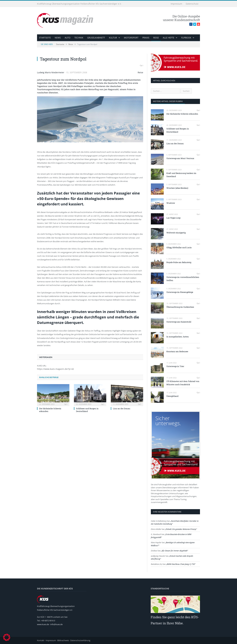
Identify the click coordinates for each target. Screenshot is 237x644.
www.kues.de (43, 624)
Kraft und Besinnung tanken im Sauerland (181, 175)
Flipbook (186, 38)
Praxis (146, 38)
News (58, 38)
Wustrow (171, 203)
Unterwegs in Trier (175, 366)
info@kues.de (56, 624)
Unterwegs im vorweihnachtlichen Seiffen (183, 279)
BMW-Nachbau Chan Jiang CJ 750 (181, 564)
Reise (156, 38)
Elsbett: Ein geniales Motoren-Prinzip (181, 529)
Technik (79, 38)
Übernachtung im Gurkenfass (180, 307)
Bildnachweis (63, 640)
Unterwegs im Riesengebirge (180, 292)
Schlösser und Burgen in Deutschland (87, 410)
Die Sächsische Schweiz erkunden (182, 114)
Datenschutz (192, 4)
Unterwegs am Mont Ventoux (180, 158)
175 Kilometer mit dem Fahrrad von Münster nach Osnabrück (183, 383)
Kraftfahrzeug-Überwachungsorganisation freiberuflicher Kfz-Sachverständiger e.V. (79, 4)
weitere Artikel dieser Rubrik (168, 101)
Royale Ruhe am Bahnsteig (179, 262)
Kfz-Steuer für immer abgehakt (175, 551)
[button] (7, 637)
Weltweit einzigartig (176, 233)
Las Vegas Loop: (174, 218)
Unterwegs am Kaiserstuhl (179, 322)
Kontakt (41, 640)
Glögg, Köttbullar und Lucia (179, 247)
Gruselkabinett (96, 38)
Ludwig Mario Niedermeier (51, 72)
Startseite (45, 38)
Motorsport (131, 38)
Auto (68, 38)
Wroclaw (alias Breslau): (177, 188)
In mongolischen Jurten (178, 337)
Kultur (113, 38)
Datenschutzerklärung (80, 640)
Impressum (176, 4)
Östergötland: (173, 396)
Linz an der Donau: (122, 408)
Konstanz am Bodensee (177, 351)
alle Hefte (169, 38)
